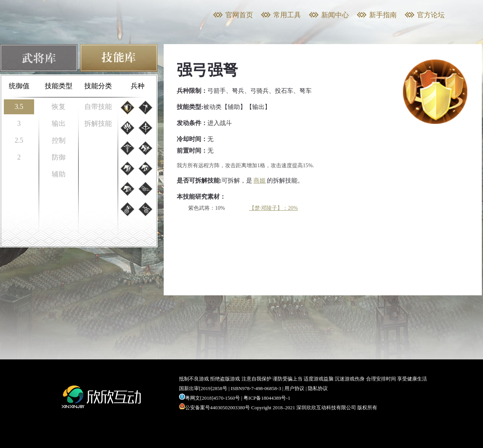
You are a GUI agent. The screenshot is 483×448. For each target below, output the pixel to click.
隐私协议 (318, 388)
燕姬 (260, 180)
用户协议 (294, 388)
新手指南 (383, 15)
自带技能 (98, 107)
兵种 (138, 86)
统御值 (19, 86)
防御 (59, 157)
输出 (59, 124)
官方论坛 (431, 15)
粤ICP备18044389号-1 (267, 398)
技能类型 (59, 86)
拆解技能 (98, 124)
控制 (59, 140)
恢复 (59, 107)
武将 (39, 58)
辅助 (59, 174)
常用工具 (287, 15)
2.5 (19, 140)
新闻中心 (335, 15)
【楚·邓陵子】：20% (274, 208)
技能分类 (98, 86)
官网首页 (239, 15)
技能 (119, 58)
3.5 (19, 107)
